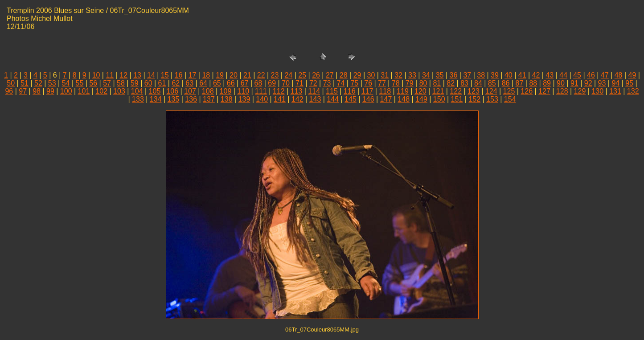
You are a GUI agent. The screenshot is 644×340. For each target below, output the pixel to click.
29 (357, 75)
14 (151, 75)
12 (123, 75)
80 (423, 83)
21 (247, 75)
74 (341, 83)
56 (93, 83)
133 (138, 99)
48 (619, 75)
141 (280, 99)
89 (547, 83)
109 (226, 91)
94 (615, 83)
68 (258, 83)
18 (206, 75)
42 (536, 75)
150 (439, 99)
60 (148, 83)
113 (297, 91)
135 (174, 99)
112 (279, 91)
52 (38, 83)
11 (110, 75)
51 (25, 83)
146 (368, 99)
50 (11, 83)
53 (52, 83)
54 (66, 83)
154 (510, 99)
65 (217, 83)
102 (101, 91)
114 (314, 91)
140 (262, 99)
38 (481, 75)
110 (243, 91)
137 (209, 99)
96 (9, 91)
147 (386, 99)
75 (354, 83)
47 (605, 75)
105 (155, 91)
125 (509, 91)
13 (137, 75)
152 (474, 99)
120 (420, 91)
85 (492, 83)
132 (633, 91)
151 (457, 99)
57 (107, 83)
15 (165, 75)
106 (172, 91)
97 (23, 91)
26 (316, 75)
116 (350, 91)
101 (84, 91)
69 (272, 83)
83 (464, 83)
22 (261, 75)
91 (574, 83)
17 (193, 75)
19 (220, 75)
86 (506, 83)
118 (385, 91)
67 (245, 83)
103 (119, 91)
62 (176, 83)
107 (190, 91)
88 (533, 83)
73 (327, 83)
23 (275, 75)
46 (591, 75)
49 (632, 75)
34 (426, 75)
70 (286, 83)
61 (162, 83)
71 (299, 83)
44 (563, 75)
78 (396, 83)
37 (467, 75)
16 (179, 75)
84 (478, 83)
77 (382, 83)
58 (121, 83)
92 (588, 83)
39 (495, 75)
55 (80, 83)
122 (456, 91)
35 (440, 75)
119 (403, 91)
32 (398, 75)
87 (520, 83)
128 (562, 91)
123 (474, 91)
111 (261, 91)
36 (454, 75)
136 (191, 99)
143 (315, 99)
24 (288, 75)
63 (189, 83)
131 (615, 91)
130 (597, 91)
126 (527, 91)
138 (227, 99)
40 (509, 75)
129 (580, 91)
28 (344, 75)
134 (156, 99)
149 (421, 99)
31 (385, 75)
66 (231, 83)
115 (332, 91)
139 (244, 99)
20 (234, 75)
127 (544, 91)
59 (135, 83)
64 (203, 83)
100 (66, 91)
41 (522, 75)
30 (371, 75)
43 (550, 75)
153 (492, 99)
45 (577, 75)
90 (561, 83)
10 (96, 75)
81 (437, 83)
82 (451, 83)
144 (333, 99)
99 (50, 91)
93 (602, 83)
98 (37, 91)
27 (330, 75)
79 (410, 83)
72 (313, 83)
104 (137, 91)
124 (491, 91)
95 (629, 83)
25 (302, 75)
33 (412, 75)
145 (351, 99)
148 (404, 99)
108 (208, 91)
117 (367, 91)
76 (368, 83)
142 (297, 99)
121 (438, 91)
